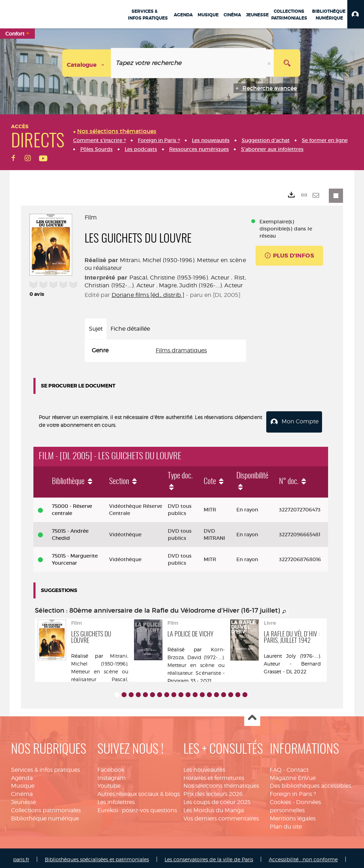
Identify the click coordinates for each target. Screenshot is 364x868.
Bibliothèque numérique (45, 815)
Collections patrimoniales (46, 807)
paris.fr (21, 856)
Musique (23, 783)
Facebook (111, 767)
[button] (356, 14)
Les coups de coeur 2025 (217, 799)
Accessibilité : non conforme (303, 856)
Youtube (109, 783)
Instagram (112, 775)
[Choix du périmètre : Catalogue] (87, 63)
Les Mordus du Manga (214, 807)
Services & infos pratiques (45, 767)
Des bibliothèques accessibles (311, 783)
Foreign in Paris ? (293, 791)
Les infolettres (116, 799)
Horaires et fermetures (214, 775)
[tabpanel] (165, 351)
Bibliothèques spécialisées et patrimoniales (97, 856)
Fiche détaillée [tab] (130, 329)
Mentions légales (293, 815)
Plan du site (286, 823)
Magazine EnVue (293, 775)
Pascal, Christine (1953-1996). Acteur (179, 278)
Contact (298, 767)
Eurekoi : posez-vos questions (137, 807)
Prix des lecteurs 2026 (213, 791)
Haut (252, 715)
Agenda (22, 775)
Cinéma (22, 791)
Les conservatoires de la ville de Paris (209, 856)
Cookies (280, 799)
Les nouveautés (204, 767)
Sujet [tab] (96, 329)
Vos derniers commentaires (221, 815)
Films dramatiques (181, 350)
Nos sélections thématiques (221, 783)
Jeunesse (23, 799)
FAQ (276, 767)
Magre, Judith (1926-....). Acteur (201, 285)
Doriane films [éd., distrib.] (148, 295)
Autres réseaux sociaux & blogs (139, 791)
